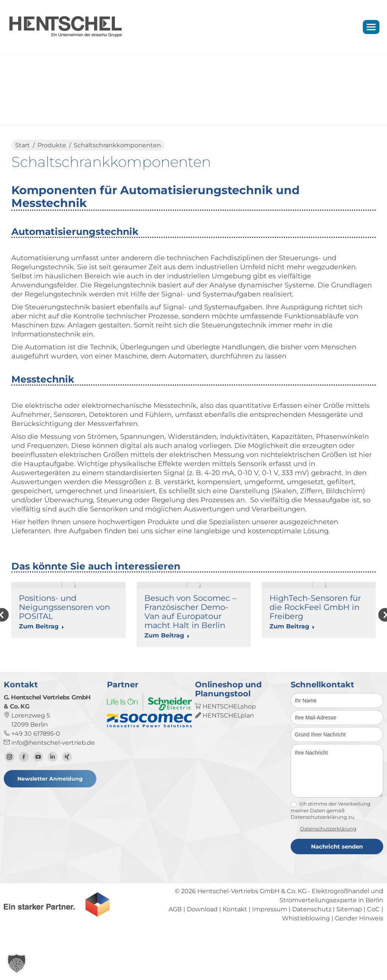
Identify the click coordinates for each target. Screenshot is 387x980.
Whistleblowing (306, 964)
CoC (373, 955)
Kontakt (235, 955)
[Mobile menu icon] (371, 27)
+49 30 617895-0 (32, 779)
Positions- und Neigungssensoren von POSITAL (64, 607)
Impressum (270, 955)
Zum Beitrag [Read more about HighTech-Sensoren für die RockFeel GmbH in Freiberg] (292, 626)
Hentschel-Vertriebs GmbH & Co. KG (252, 936)
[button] (17, 963)
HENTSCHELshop (225, 752)
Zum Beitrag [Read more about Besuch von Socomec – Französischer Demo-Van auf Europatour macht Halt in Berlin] (167, 635)
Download (202, 955)
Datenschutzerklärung (328, 874)
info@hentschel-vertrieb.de (49, 788)
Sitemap (349, 955)
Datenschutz (312, 955)
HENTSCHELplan (224, 761)
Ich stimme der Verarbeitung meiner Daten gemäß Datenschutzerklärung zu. (330, 856)
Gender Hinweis (359, 964)
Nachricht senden (337, 892)
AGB (175, 955)
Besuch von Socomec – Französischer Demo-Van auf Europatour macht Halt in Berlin (190, 612)
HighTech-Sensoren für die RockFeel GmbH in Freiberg (315, 607)
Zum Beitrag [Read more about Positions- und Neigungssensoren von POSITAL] (42, 626)
